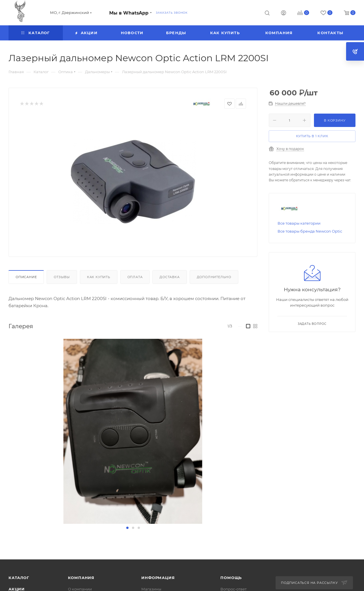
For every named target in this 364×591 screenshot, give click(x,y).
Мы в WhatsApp (129, 13)
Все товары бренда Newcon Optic (310, 231)
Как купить (99, 277)
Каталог (19, 578)
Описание (26, 277)
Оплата (135, 277)
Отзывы (62, 277)
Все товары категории (299, 223)
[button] (127, 528)
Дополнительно (214, 277)
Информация (158, 578)
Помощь (231, 578)
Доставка (169, 277)
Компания (81, 578)
